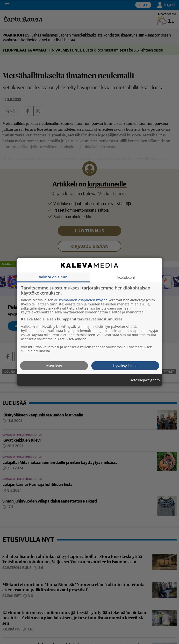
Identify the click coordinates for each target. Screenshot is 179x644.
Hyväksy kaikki (125, 365)
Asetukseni (126, 277)
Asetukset (54, 365)
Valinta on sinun (53, 277)
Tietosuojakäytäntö (144, 380)
